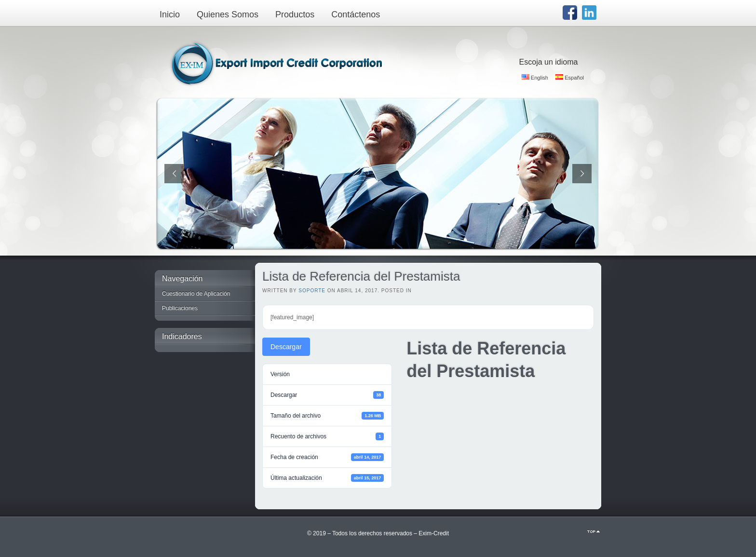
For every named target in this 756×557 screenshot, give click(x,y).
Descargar (286, 347)
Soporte (312, 291)
